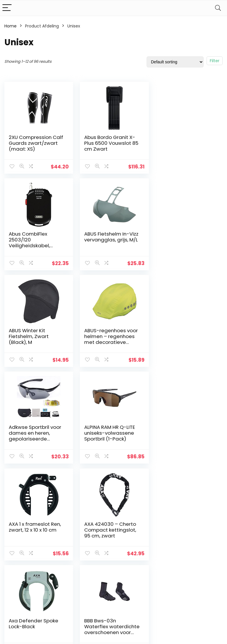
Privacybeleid (128, 534)
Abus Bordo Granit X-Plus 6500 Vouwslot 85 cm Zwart (111, 143)
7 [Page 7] (133, 479)
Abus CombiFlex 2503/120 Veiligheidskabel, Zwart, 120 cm (179, 146)
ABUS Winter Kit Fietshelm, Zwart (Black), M (104, 240)
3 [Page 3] (94, 479)
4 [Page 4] (104, 479)
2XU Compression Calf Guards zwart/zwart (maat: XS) (36, 143)
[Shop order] (175, 62)
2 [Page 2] (85, 479)
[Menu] (7, 8)
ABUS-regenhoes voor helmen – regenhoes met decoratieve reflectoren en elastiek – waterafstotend (186, 246)
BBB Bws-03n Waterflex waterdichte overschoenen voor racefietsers (182, 439)
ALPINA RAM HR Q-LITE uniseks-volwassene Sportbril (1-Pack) (109, 336)
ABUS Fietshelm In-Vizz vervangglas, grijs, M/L (36, 237)
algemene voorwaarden (128, 544)
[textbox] (189, 535)
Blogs (85, 550)
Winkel (86, 542)
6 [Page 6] (123, 479)
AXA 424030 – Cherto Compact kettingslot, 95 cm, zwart (35, 433)
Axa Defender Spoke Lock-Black (108, 430)
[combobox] (189, 535)
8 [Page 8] (142, 479)
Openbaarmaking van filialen (133, 558)
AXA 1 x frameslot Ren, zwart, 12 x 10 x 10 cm (185, 333)
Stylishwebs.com (62, 635)
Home (10, 26)
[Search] (218, 8)
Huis (83, 534)
